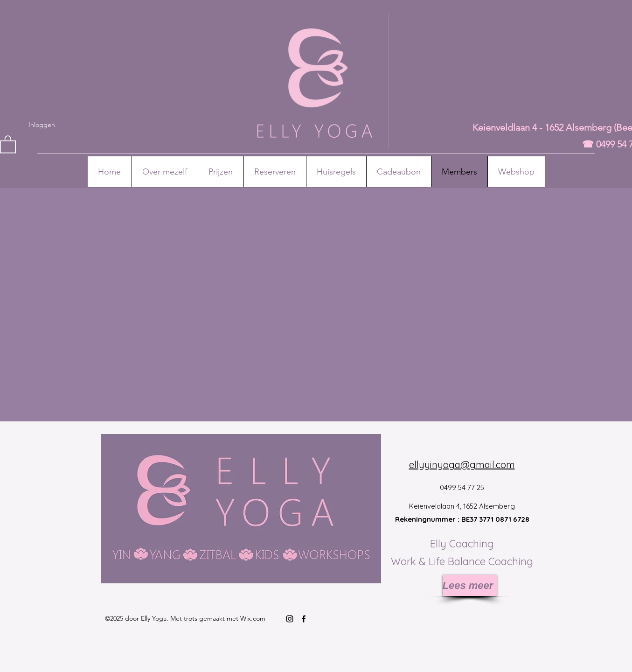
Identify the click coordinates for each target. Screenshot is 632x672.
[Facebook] (304, 619)
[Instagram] (290, 619)
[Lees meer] (470, 585)
